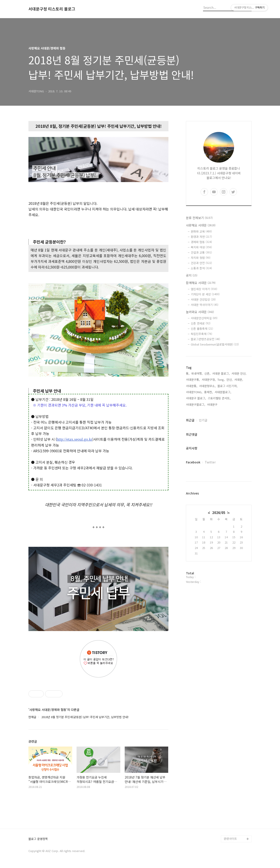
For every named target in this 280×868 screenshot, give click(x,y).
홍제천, (208, 392)
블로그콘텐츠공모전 (205, 339)
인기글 (203, 420)
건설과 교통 (201, 252)
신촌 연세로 (201, 323)
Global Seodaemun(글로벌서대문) (215, 344)
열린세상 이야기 (204, 289)
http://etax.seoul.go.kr (74, 439)
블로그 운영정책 (38, 839)
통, (188, 373)
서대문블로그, (223, 392)
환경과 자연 (201, 237)
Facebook (193, 462)
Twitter (210, 462)
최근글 (190, 420)
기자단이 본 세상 (205, 294)
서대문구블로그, (196, 404)
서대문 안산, (239, 373)
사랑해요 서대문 (201, 225)
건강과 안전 (201, 263)
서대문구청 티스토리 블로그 (52, 9)
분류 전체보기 (199, 218)
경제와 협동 (201, 242)
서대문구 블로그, (196, 398)
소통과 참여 (201, 268)
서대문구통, (193, 380)
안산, (229, 380)
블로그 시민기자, (227, 386)
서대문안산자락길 (204, 318)
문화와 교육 (201, 231)
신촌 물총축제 (202, 329)
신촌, (207, 373)
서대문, (239, 380)
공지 (192, 275)
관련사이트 (230, 839)
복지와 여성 (201, 247)
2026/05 (219, 513)
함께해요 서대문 (201, 283)
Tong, (221, 380)
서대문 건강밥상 (203, 299)
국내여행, (197, 373)
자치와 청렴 (201, 258)
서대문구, (213, 404)
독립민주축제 (201, 334)
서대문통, (192, 386)
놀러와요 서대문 (200, 312)
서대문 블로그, (221, 373)
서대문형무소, (207, 386)
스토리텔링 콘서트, (219, 398)
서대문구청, (209, 380)
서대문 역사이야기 (205, 305)
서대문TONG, (194, 392)
